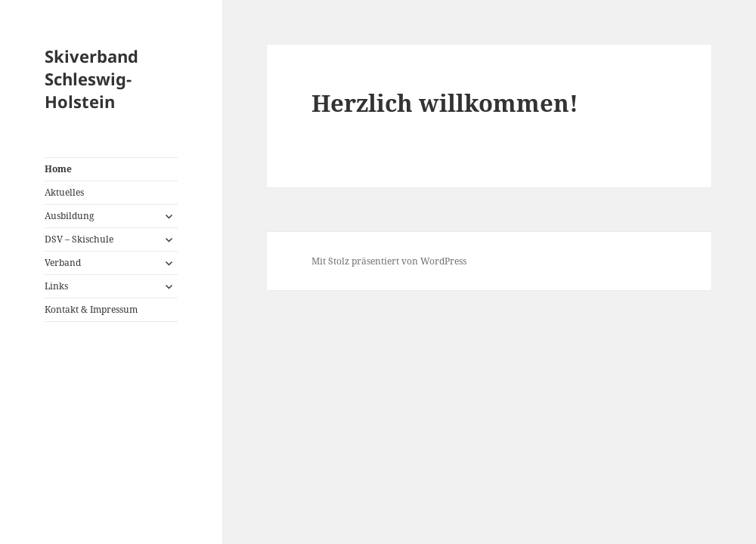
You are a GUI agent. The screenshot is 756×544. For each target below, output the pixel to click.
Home (58, 169)
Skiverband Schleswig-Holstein (91, 79)
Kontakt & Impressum (91, 309)
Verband (63, 263)
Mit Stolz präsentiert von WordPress (389, 261)
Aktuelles (64, 192)
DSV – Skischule (79, 239)
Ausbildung (69, 216)
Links (56, 286)
